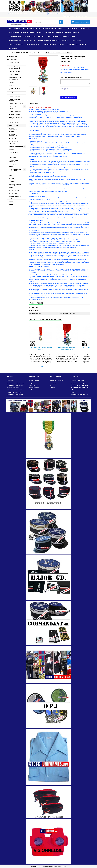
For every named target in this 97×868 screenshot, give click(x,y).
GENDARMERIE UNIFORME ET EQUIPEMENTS (27, 29)
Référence (63, 61)
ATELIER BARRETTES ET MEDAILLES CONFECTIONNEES (61, 33)
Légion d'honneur (14, 125)
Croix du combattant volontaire (14, 100)
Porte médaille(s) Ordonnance (14, 156)
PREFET (61, 44)
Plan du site (31, 390)
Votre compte (55, 377)
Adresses (52, 388)
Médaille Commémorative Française (13, 130)
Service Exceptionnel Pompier (15, 197)
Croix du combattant (14, 96)
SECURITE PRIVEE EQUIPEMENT (76, 44)
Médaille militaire (14, 139)
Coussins (11, 85)
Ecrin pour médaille (14, 114)
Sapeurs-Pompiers (14, 190)
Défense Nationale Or (15, 111)
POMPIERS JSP (76, 40)
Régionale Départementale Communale (13, 180)
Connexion (73, 16)
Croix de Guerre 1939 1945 (16, 93)
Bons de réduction (55, 390)
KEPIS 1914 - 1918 (29, 40)
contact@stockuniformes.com (61, 13)
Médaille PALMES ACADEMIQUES (14, 143)
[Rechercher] (48, 22)
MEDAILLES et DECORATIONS (52, 29)
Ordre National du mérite (16, 146)
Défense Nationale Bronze (14, 108)
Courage (11, 82)
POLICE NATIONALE (50, 44)
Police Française (13, 153)
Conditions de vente (34, 381)
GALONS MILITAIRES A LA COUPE (34, 37)
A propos (31, 383)
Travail (11, 201)
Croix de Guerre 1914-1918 (15, 89)
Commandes (53, 383)
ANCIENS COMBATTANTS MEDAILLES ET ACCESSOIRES (25, 33)
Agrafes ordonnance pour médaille (15, 63)
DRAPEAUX (74, 37)
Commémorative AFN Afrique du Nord (15, 78)
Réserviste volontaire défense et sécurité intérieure (15, 186)
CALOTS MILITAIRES (15, 37)
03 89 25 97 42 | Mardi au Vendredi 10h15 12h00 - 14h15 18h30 (31, 13)
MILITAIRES (84, 29)
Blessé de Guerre (14, 75)
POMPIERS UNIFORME (71, 29)
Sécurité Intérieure (14, 193)
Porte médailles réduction (13, 166)
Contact (75, 377)
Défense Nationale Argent (16, 104)
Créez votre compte (83, 16)
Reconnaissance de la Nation (15, 175)
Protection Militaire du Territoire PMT (15, 170)
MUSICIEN (65, 40)
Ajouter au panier (68, 97)
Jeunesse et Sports (14, 122)
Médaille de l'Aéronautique (13, 135)
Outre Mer (12, 150)
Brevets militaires (53, 37)
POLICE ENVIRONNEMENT (34, 44)
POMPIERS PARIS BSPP (16, 44)
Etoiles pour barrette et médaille (15, 118)
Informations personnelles (57, 381)
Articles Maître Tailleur (15, 71)
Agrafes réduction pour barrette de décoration (15, 68)
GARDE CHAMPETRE (15, 40)
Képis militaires (11, 381)
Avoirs (51, 385)
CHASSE (65, 37)
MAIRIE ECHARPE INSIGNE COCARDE (49, 40)
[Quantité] (69, 93)
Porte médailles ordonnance (13, 161)
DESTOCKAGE (13, 48)
